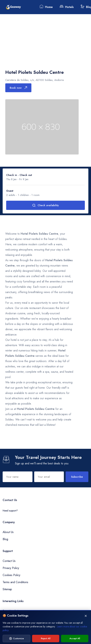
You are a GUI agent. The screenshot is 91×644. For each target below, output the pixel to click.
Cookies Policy (11, 575)
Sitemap (7, 589)
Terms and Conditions (15, 582)
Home (46, 7)
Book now (18, 88)
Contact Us (9, 561)
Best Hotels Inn (12, 611)
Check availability (45, 205)
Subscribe (77, 477)
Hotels (67, 7)
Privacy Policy (11, 568)
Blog (5, 539)
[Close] (86, 626)
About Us (8, 532)
